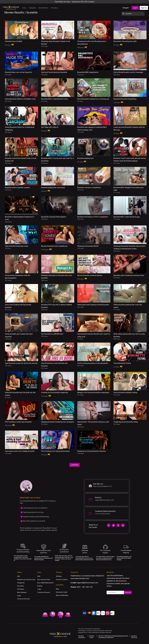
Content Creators (62, 580)
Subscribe (128, 592)
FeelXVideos (118, 576)
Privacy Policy (92, 637)
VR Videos (54, 8)
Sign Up (144, 8)
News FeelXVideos (62, 595)
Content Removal (134, 637)
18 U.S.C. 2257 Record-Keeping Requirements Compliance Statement (113, 637)
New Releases (44, 8)
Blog (57, 589)
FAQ (19, 576)
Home (24, 8)
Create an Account (24, 599)
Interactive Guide (62, 592)
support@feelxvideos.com (105, 500)
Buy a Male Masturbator (45, 583)
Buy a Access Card (44, 580)
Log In (135, 8)
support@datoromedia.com (87, 583)
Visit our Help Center (102, 514)
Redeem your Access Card (26, 580)
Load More (74, 465)
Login (19, 596)
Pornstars (21, 586)
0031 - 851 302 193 (85, 587)
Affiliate (59, 576)
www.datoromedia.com (80, 578)
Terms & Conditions (82, 637)
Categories (32, 8)
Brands (40, 586)
